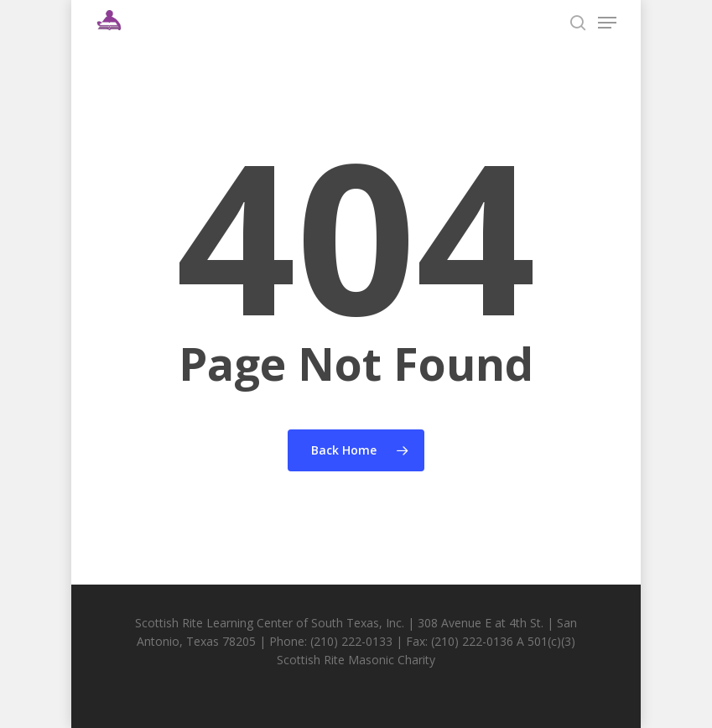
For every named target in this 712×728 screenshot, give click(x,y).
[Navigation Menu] (607, 23)
